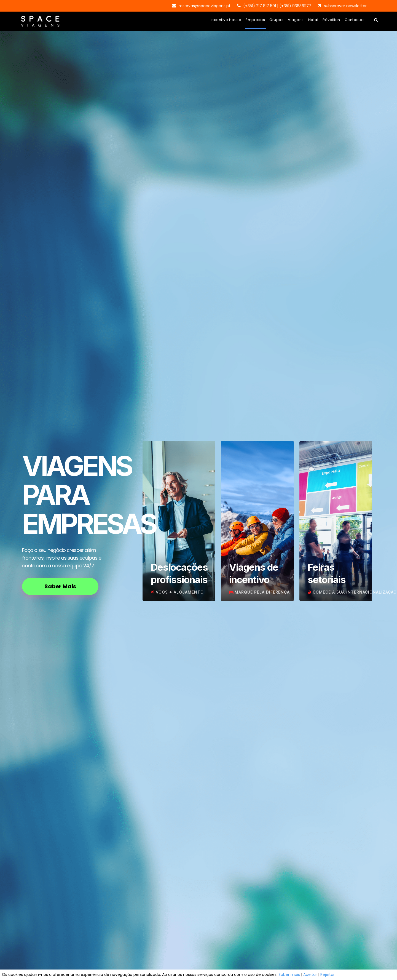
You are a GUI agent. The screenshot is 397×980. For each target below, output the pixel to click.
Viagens (296, 20)
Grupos (276, 20)
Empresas (255, 20)
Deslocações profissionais (179, 573)
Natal (313, 20)
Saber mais (289, 974)
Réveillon (331, 20)
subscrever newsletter (345, 6)
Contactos (355, 20)
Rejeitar (328, 974)
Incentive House (226, 20)
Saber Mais (60, 586)
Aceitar (310, 974)
